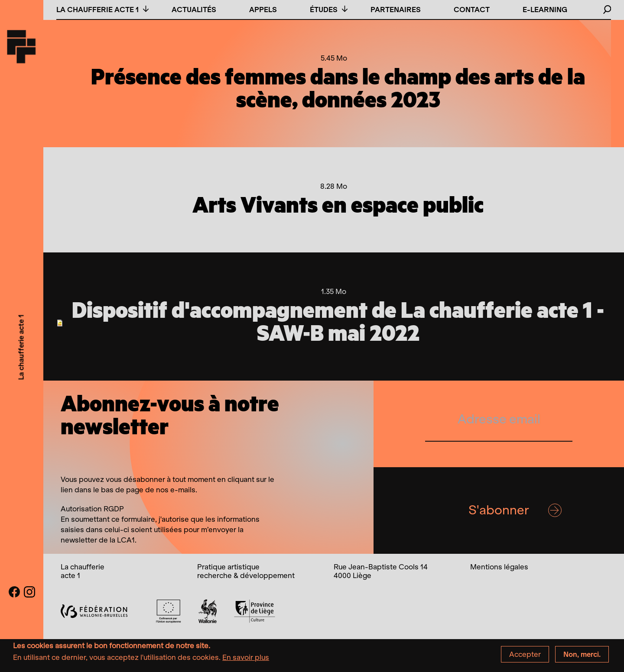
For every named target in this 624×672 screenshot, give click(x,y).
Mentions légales (499, 567)
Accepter (525, 657)
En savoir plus (246, 660)
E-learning (545, 10)
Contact (472, 10)
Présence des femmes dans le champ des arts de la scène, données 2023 (338, 89)
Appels (263, 10)
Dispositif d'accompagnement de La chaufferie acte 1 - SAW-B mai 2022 (338, 323)
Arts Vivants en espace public (338, 206)
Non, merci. (582, 657)
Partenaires (396, 10)
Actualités (194, 10)
